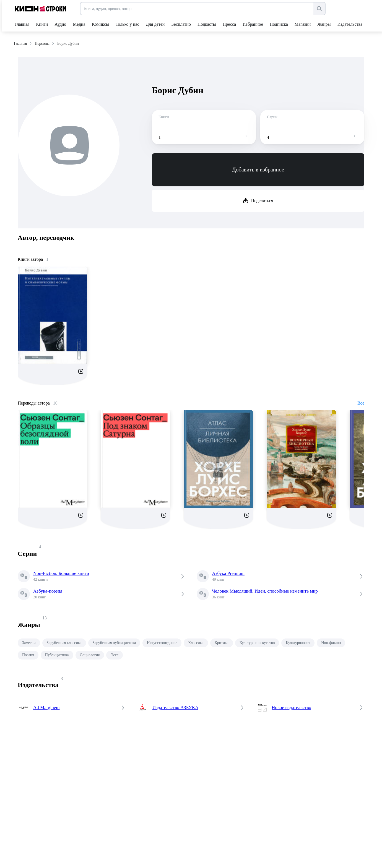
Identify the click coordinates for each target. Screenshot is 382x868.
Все (361, 403)
